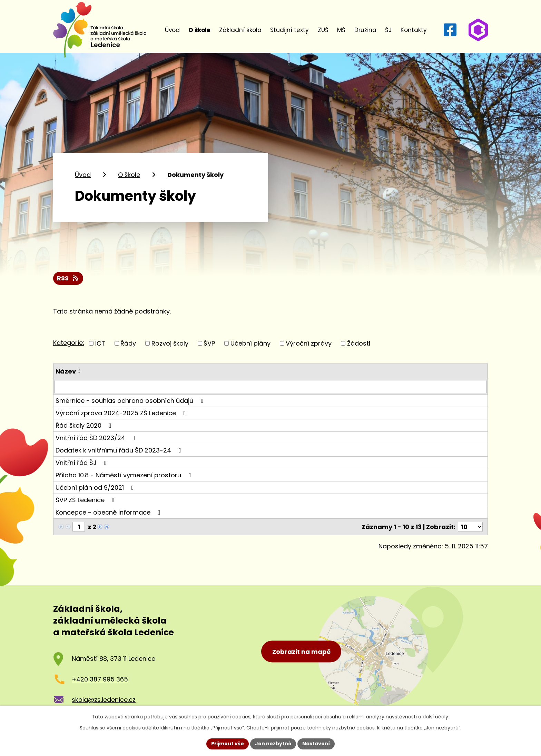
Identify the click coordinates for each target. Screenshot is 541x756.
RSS (68, 278)
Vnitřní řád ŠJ (82, 463)
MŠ (341, 30)
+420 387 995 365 (100, 679)
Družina (365, 30)
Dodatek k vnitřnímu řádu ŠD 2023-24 (120, 450)
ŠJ (388, 30)
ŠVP (209, 343)
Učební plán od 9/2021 (96, 488)
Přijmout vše (228, 744)
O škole (199, 30)
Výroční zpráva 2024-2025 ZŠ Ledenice (122, 413)
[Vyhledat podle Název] (270, 387)
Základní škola (240, 30)
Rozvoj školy (170, 343)
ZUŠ (323, 30)
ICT (100, 343)
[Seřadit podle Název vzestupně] (80, 370)
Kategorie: (69, 343)
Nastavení (316, 744)
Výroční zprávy (309, 343)
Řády (128, 343)
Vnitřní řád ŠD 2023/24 (97, 438)
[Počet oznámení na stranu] (470, 527)
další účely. (436, 717)
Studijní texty (289, 30)
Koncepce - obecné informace (109, 512)
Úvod (172, 30)
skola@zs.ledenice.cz (104, 700)
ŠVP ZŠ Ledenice (86, 500)
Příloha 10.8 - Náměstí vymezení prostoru (125, 475)
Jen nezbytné (273, 744)
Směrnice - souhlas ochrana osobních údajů (131, 401)
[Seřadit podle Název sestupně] (80, 372)
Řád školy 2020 (85, 425)
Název (66, 371)
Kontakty (414, 30)
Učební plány (250, 343)
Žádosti (359, 343)
